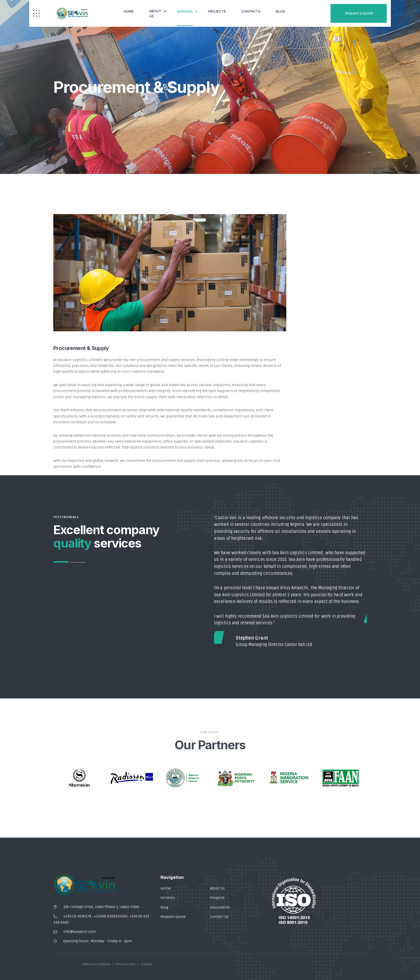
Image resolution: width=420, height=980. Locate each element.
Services (185, 11)
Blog (164, 907)
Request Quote (173, 917)
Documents (220, 907)
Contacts (251, 11)
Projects (217, 11)
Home (129, 11)
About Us (155, 14)
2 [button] (78, 562)
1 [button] (61, 562)
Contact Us (219, 917)
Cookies (147, 964)
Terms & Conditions (96, 964)
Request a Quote (359, 13)
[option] (290, 582)
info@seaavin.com (79, 932)
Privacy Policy (126, 964)
